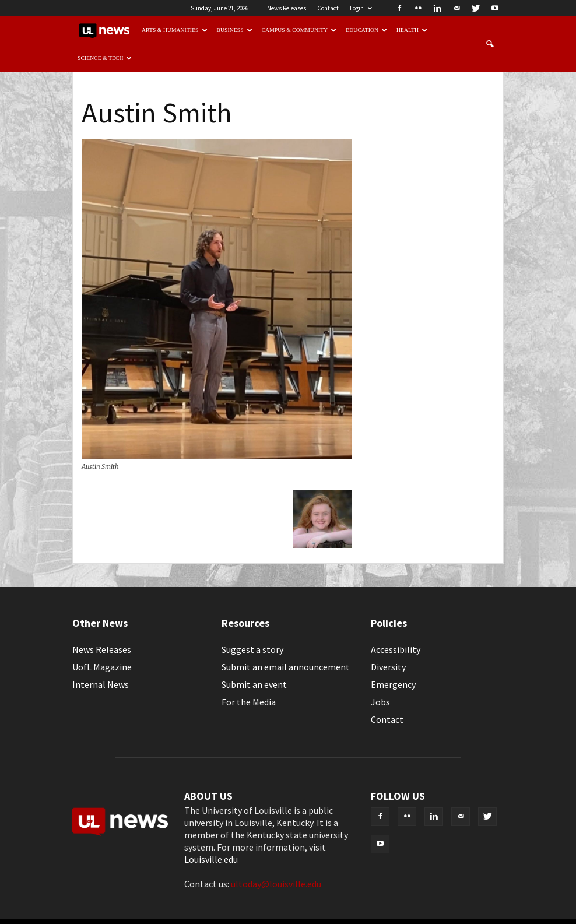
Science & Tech (105, 58)
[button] (490, 44)
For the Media (249, 702)
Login (361, 8)
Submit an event (254, 684)
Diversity (388, 667)
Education (366, 30)
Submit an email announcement (286, 667)
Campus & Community (299, 30)
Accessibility (396, 649)
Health (412, 30)
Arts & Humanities (175, 30)
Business (235, 30)
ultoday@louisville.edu (276, 884)
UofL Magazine (102, 667)
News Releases (287, 8)
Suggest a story (252, 649)
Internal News (101, 684)
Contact (328, 8)
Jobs (380, 702)
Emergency (393, 684)
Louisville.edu (211, 859)
